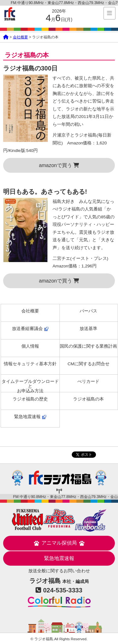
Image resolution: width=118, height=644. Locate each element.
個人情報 (30, 346)
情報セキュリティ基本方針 (30, 364)
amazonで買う (59, 165)
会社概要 (20, 37)
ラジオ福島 (10, 14)
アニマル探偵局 (59, 543)
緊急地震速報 (30, 417)
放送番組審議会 (30, 329)
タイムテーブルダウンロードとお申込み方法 (30, 386)
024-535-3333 (63, 590)
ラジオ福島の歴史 (30, 399)
